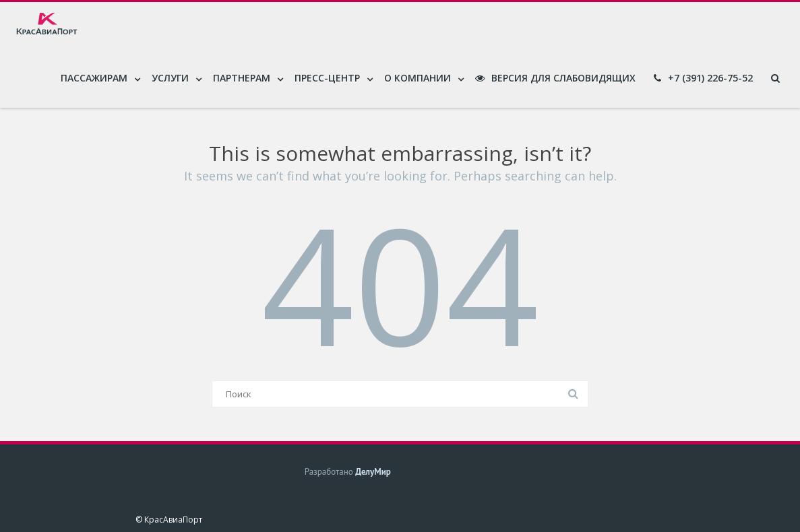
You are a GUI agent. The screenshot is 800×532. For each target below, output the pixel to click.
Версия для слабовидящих (555, 78)
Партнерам (242, 78)
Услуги (170, 78)
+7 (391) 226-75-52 (703, 78)
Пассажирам (94, 78)
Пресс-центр (327, 78)
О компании (418, 78)
